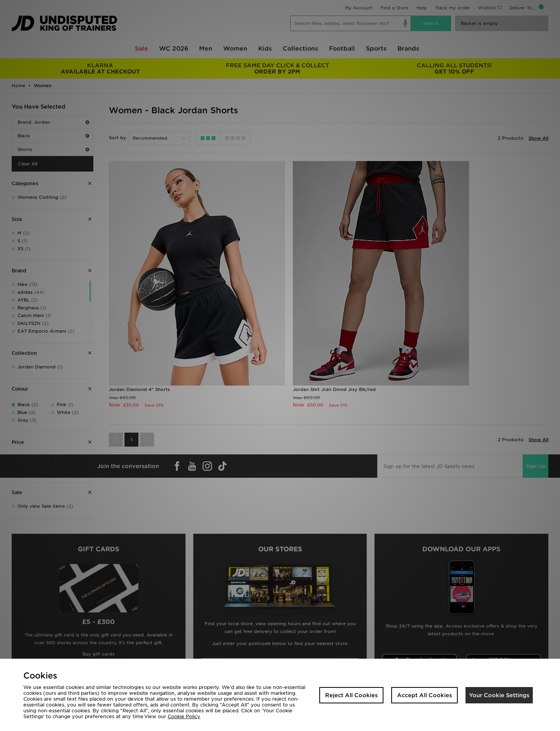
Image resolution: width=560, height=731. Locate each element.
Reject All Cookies (351, 695)
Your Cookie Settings (499, 695)
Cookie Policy (184, 716)
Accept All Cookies (424, 695)
